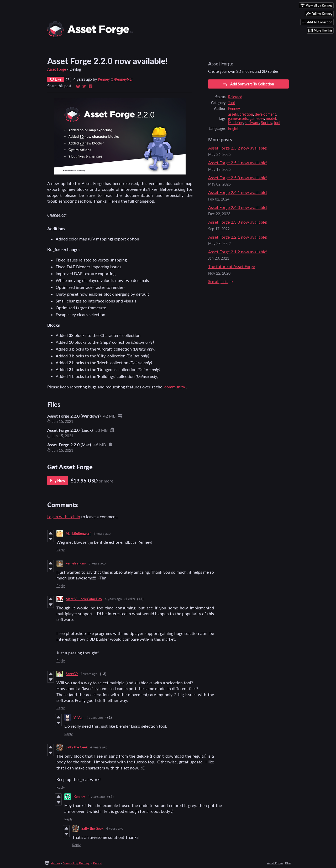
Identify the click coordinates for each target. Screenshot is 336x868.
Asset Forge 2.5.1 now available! (238, 163)
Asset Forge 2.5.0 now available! (238, 178)
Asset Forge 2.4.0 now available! (238, 207)
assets (233, 114)
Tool (231, 103)
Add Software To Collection (248, 84)
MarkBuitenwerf (78, 533)
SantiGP (72, 674)
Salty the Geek (77, 747)
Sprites (266, 123)
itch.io (56, 863)
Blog (288, 863)
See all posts (218, 282)
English (234, 129)
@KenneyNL (122, 79)
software (252, 123)
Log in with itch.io (64, 517)
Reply (61, 550)
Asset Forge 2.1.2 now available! (238, 252)
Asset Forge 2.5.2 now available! (238, 148)
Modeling (236, 123)
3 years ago (102, 533)
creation (246, 114)
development (265, 114)
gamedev (257, 119)
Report (98, 863)
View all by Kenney (76, 863)
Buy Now (58, 481)
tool (277, 123)
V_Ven (78, 717)
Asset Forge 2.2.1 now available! (238, 237)
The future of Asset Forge (232, 266)
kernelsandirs (76, 563)
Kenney (104, 79)
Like (56, 79)
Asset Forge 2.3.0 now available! (238, 222)
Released (235, 97)
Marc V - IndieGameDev (84, 599)
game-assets (238, 119)
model (271, 119)
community (175, 387)
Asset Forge (57, 69)
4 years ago (113, 599)
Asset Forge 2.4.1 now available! (238, 192)
